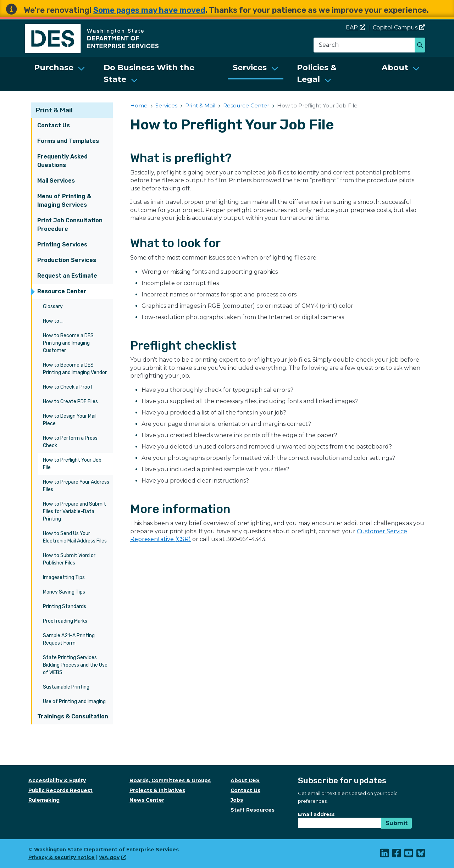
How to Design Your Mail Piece (70, 420)
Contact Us (54, 125)
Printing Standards (65, 607)
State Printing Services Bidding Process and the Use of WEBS (75, 665)
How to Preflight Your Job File (72, 464)
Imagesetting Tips (64, 577)
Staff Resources (253, 810)
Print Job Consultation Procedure (70, 225)
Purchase (54, 68)
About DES (245, 780)
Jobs (237, 800)
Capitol (399, 27)
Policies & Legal (317, 73)
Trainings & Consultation (73, 716)
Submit (397, 823)
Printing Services (62, 244)
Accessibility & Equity (57, 780)
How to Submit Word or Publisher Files (69, 559)
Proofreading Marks (65, 621)
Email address (316, 814)
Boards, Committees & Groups (170, 780)
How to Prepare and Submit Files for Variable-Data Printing (74, 511)
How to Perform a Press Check (70, 442)
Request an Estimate (67, 276)
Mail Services (56, 181)
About (395, 68)
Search (422, 46)
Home (139, 105)
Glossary (53, 307)
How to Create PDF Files (70, 402)
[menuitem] (60, 74)
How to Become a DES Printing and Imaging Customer (68, 343)
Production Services (67, 260)
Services (250, 68)
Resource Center (62, 291)
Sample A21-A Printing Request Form (69, 639)
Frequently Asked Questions (62, 161)
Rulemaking (44, 800)
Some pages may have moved (149, 10)
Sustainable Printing (66, 687)
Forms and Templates (68, 141)
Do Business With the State (149, 73)
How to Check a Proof (68, 387)
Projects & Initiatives (157, 790)
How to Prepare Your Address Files (76, 486)
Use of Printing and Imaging (74, 702)
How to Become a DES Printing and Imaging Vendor (75, 369)
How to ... (53, 321)
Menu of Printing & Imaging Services (64, 201)
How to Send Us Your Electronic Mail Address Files (75, 537)
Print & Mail (54, 110)
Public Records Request (60, 790)
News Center (147, 800)
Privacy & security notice (62, 857)
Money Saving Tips (64, 592)
